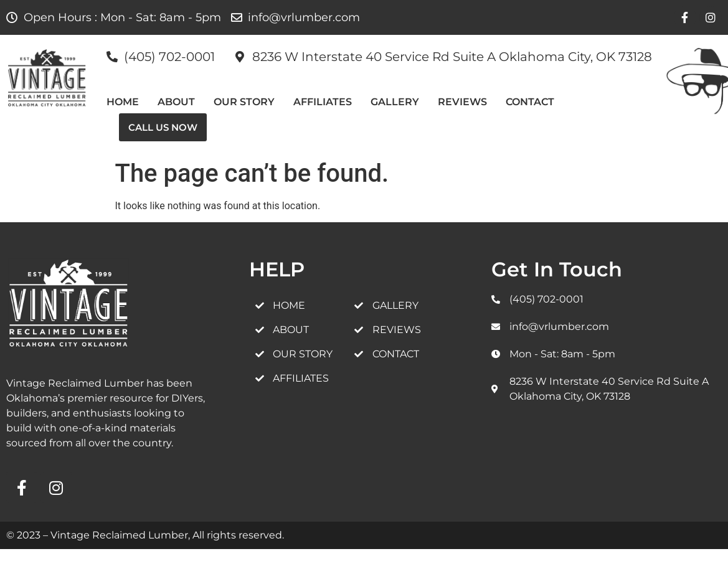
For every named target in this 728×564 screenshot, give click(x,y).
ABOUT (176, 102)
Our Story (244, 102)
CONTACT (530, 102)
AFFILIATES (323, 102)
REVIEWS (462, 102)
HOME (123, 102)
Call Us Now (163, 127)
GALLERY (395, 102)
